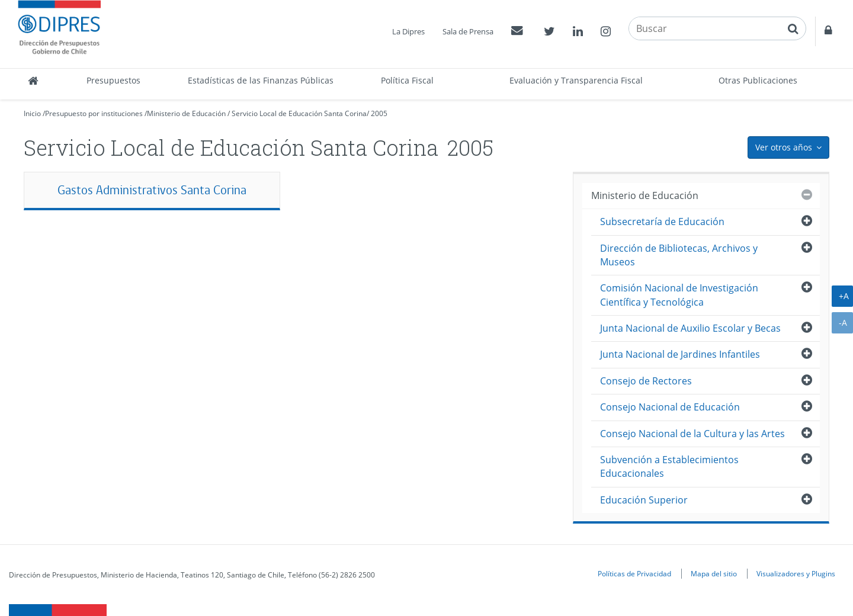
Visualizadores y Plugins (796, 573)
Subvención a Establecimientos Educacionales (669, 466)
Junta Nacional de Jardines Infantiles (680, 354)
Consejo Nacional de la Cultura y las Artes (692, 434)
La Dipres (408, 31)
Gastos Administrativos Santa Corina (152, 190)
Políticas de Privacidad (634, 573)
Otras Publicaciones (758, 80)
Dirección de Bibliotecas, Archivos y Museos (679, 255)
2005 (379, 113)
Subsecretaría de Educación (662, 222)
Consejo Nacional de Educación (670, 407)
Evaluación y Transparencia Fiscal (576, 80)
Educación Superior (644, 500)
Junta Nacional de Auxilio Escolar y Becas (690, 328)
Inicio (32, 113)
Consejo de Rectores (646, 381)
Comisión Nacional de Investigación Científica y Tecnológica (679, 295)
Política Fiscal (407, 80)
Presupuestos (113, 80)
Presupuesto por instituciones (94, 113)
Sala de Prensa (468, 31)
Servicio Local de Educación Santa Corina (299, 113)
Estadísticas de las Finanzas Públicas (261, 80)
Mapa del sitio (714, 573)
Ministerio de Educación (186, 113)
